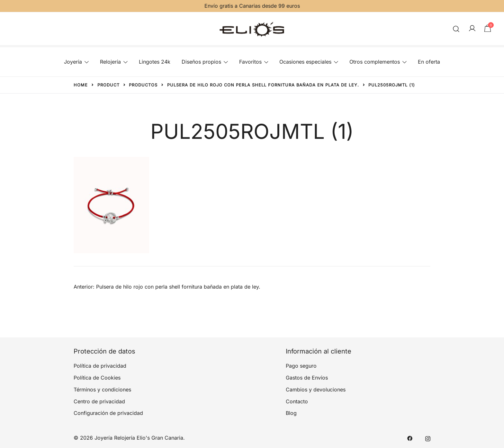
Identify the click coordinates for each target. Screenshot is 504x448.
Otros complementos (375, 62)
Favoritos (250, 62)
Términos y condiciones (102, 390)
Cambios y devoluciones (316, 390)
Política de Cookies (97, 378)
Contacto (297, 401)
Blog (291, 413)
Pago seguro (301, 366)
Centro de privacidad (99, 401)
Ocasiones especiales (305, 62)
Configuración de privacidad (108, 413)
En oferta (429, 62)
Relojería (110, 62)
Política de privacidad (100, 366)
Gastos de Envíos (307, 378)
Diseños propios (201, 62)
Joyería (73, 62)
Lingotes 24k (155, 62)
